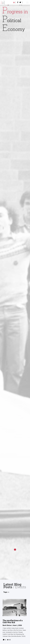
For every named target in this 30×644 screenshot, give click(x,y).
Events (21, 587)
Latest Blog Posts (12, 586)
